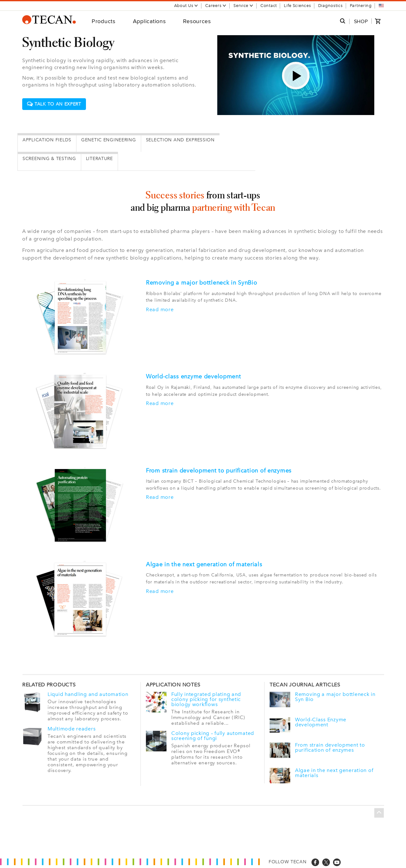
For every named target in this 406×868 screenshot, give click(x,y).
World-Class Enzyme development (321, 722)
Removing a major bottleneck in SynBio (202, 283)
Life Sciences (297, 6)
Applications (149, 21)
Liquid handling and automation (88, 694)
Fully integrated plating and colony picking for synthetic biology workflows (206, 699)
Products (104, 21)
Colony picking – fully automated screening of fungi (213, 736)
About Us (186, 6)
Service (243, 6)
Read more (160, 310)
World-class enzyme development (193, 376)
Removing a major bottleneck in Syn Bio (335, 697)
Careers (216, 6)
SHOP (361, 21)
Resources (197, 21)
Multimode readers (72, 729)
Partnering (361, 6)
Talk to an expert (54, 104)
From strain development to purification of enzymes (219, 471)
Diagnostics (331, 6)
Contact (269, 6)
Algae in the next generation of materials (204, 564)
